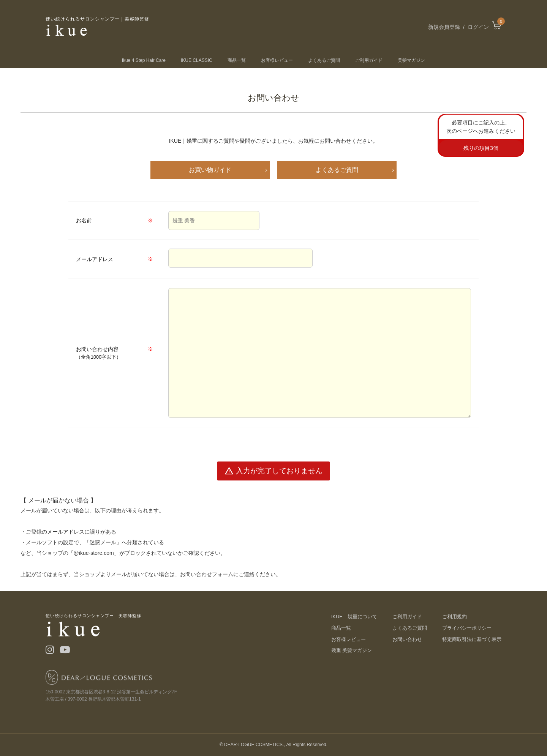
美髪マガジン (411, 60)
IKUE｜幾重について (354, 617)
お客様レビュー (277, 60)
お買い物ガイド (210, 170)
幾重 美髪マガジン (352, 650)
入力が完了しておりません (273, 471)
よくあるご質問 (324, 60)
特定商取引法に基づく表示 (472, 639)
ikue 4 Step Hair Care (144, 60)
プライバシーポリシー (467, 628)
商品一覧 (237, 60)
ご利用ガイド (369, 60)
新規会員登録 (444, 27)
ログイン (478, 27)
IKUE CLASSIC (197, 60)
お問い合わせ (407, 639)
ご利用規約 (455, 617)
